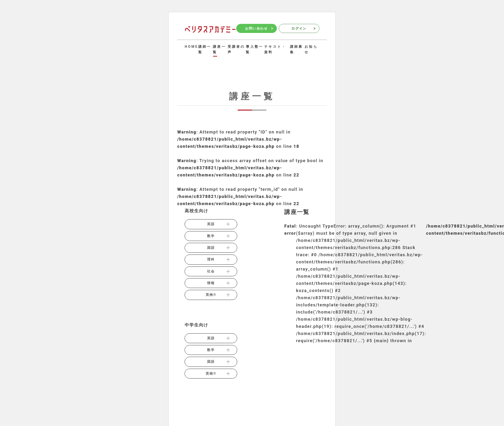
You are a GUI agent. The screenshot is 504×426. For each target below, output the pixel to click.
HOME (191, 47)
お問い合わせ (259, 28)
